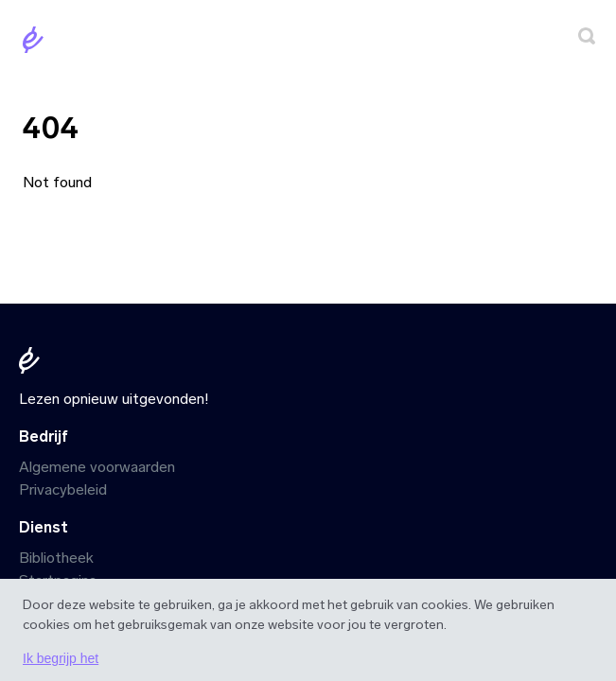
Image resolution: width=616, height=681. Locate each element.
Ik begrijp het (61, 658)
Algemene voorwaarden (97, 467)
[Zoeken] (587, 39)
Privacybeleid (63, 489)
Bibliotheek (56, 558)
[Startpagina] (37, 43)
